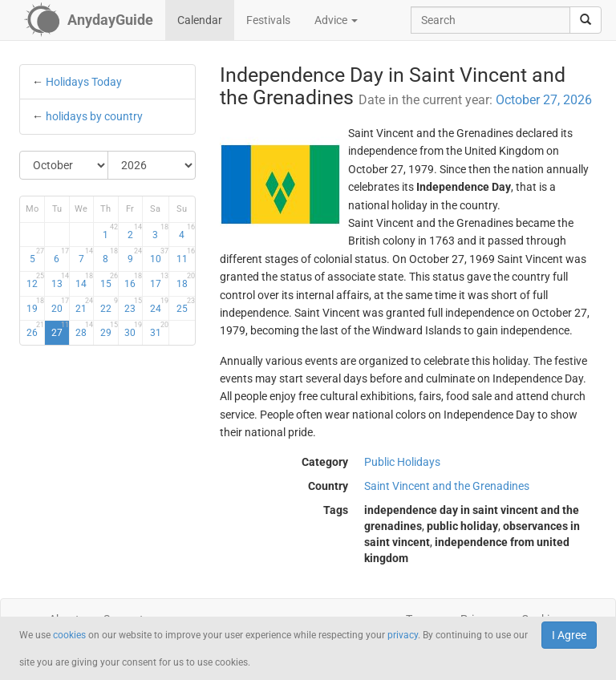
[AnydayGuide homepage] (89, 20)
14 (84, 281)
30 (133, 330)
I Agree (569, 635)
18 (186, 281)
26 (35, 330)
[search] (586, 20)
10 (159, 256)
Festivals (268, 20)
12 (35, 281)
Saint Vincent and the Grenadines (447, 486)
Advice (336, 20)
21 (84, 306)
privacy (403, 635)
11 (186, 256)
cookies (69, 635)
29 (109, 330)
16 (133, 281)
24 (159, 306)
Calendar (200, 20)
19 (35, 306)
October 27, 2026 (544, 100)
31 (159, 330)
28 (84, 330)
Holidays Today (84, 82)
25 (186, 306)
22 (109, 306)
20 (60, 306)
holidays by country (94, 116)
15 (109, 281)
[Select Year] (152, 165)
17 (159, 281)
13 (60, 281)
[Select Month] (64, 165)
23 (133, 306)
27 (60, 330)
